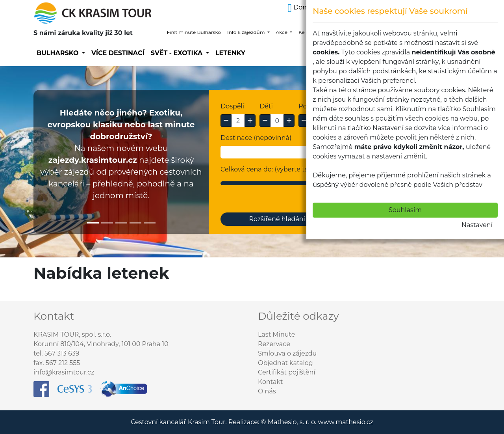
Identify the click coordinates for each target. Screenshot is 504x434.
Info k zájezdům (246, 32)
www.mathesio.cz (345, 422)
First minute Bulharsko (194, 32)
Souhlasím (406, 210)
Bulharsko (58, 53)
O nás (267, 391)
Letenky (230, 53)
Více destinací (118, 53)
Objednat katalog (285, 363)
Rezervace (274, 344)
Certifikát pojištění (287, 372)
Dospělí (232, 106)
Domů (300, 7)
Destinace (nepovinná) (256, 138)
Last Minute (276, 334)
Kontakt (271, 382)
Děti (266, 106)
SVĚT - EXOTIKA (178, 53)
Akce (283, 32)
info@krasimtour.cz (64, 372)
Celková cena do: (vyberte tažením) (275, 169)
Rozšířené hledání (277, 219)
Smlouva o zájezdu (287, 353)
